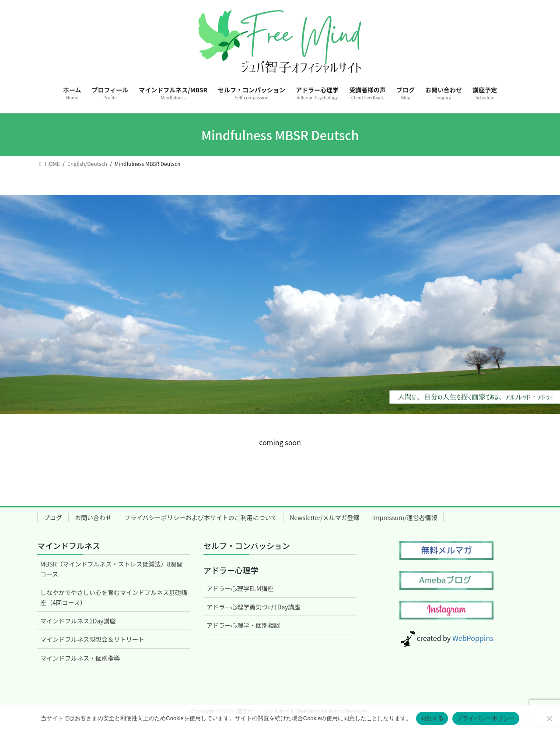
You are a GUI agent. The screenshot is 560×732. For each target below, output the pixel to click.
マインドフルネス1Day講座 (78, 621)
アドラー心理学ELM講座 (240, 588)
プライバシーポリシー (486, 718)
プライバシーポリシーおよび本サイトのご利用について (201, 517)
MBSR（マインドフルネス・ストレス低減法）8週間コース (111, 569)
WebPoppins (473, 638)
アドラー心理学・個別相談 (243, 625)
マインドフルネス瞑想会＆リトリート (92, 639)
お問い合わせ (93, 517)
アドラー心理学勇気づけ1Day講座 (254, 607)
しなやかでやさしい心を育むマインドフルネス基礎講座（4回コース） (114, 597)
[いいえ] (549, 718)
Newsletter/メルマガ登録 (324, 517)
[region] (280, 304)
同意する (432, 718)
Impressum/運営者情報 (405, 517)
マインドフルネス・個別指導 (80, 658)
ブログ (53, 517)
